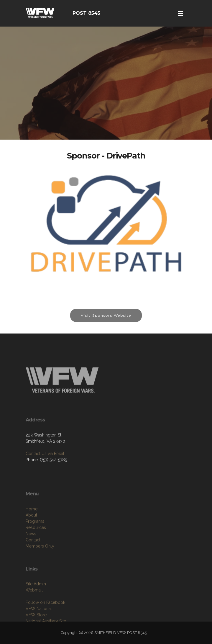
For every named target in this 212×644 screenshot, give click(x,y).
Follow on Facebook (45, 616)
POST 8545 (86, 13)
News (31, 548)
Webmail (34, 603)
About (31, 529)
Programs (35, 536)
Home (32, 523)
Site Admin (36, 597)
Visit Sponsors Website (106, 318)
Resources (36, 542)
